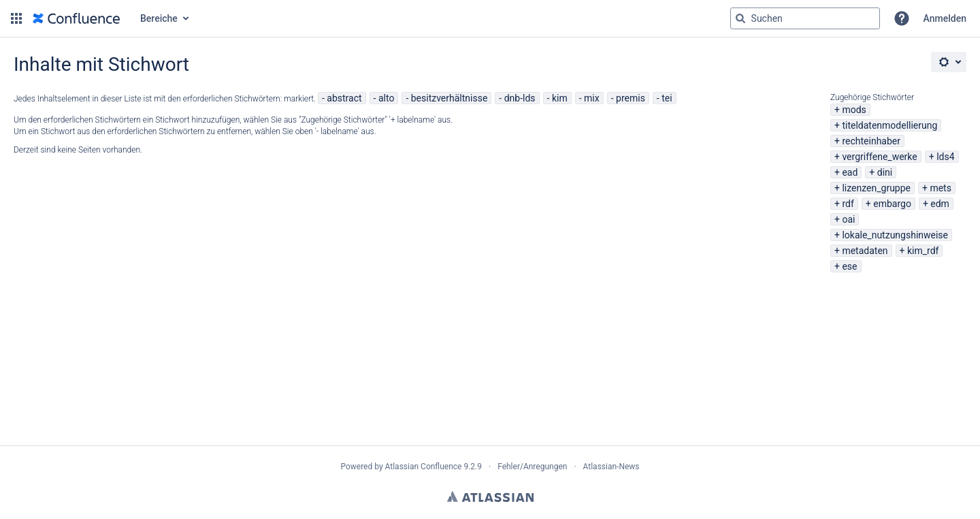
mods (854, 110)
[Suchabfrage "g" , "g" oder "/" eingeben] (805, 18)
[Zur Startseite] (76, 18)
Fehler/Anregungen (532, 467)
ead (850, 172)
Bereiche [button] (159, 18)
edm (940, 204)
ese (849, 266)
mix (592, 98)
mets (941, 188)
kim (560, 98)
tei (667, 98)
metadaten (865, 251)
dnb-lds (520, 98)
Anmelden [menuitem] (945, 18)
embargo (892, 204)
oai (848, 219)
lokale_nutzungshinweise (895, 235)
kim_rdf (923, 251)
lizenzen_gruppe (876, 188)
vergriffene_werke (879, 157)
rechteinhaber (871, 141)
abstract (344, 98)
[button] (16, 18)
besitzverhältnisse (450, 98)
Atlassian (490, 497)
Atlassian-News (611, 467)
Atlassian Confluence (424, 467)
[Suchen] (740, 18)
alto (386, 98)
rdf (848, 204)
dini (885, 172)
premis (631, 98)
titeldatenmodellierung (889, 125)
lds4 (945, 157)
